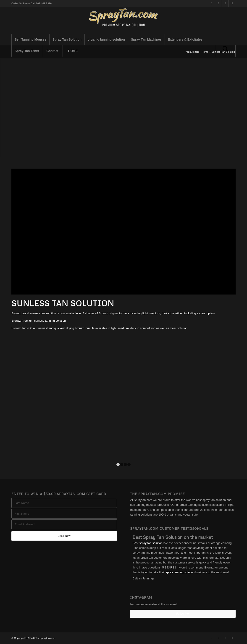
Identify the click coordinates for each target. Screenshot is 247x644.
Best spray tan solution (147, 543)
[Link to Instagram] (225, 3)
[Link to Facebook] (218, 3)
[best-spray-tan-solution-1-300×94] (123, 20)
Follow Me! (183, 614)
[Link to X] (212, 3)
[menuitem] (30, 39)
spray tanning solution (180, 572)
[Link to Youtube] (232, 3)
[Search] (225, 51)
